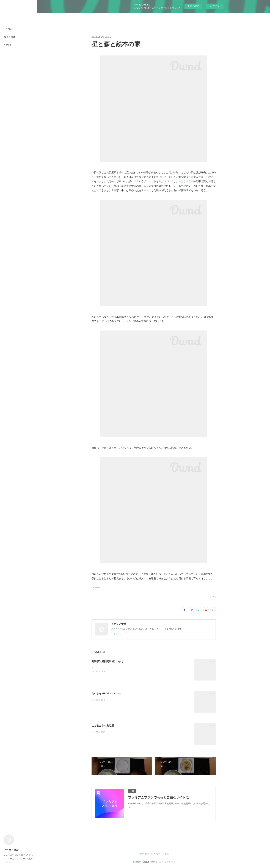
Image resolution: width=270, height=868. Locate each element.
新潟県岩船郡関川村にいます (108, 661)
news (7, 45)
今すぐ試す (193, 6)
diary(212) (96, 588)
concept (9, 37)
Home (8, 29)
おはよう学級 (186, 181)
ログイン (215, 6)
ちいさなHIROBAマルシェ (106, 693)
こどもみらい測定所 (103, 726)
